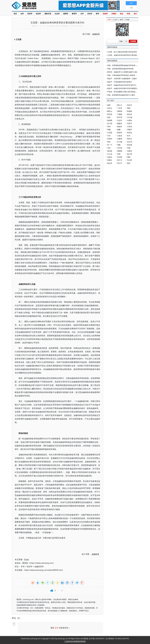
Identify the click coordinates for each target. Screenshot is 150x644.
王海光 (130, 126)
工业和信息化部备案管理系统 (75, 641)
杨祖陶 (110, 120)
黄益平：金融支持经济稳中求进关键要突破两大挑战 (126, 88)
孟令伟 (130, 142)
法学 (22, 14)
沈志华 (120, 120)
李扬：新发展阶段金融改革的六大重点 (121, 95)
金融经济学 (39, 567)
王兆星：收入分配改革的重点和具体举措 (122, 52)
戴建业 (120, 123)
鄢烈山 (110, 111)
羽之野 (130, 160)
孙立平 (120, 163)
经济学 (30, 14)
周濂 (109, 130)
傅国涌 (120, 111)
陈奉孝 (120, 133)
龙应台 (110, 108)
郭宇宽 (120, 117)
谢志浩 (110, 163)
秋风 (109, 142)
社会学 (57, 14)
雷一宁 (110, 145)
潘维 (129, 157)
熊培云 (130, 139)
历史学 (90, 14)
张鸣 (109, 126)
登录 (57, 628)
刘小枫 (120, 142)
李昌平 (130, 123)
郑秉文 (110, 160)
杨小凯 (130, 154)
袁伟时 (110, 139)
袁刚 (119, 154)
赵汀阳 (110, 123)
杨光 (129, 163)
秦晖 (109, 105)
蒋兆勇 (130, 145)
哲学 (97, 14)
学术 (23, 567)
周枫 (119, 145)
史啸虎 (120, 139)
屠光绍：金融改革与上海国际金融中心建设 (123, 72)
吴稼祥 (130, 151)
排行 (135, 14)
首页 (15, 14)
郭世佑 (130, 133)
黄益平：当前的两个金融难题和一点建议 (122, 78)
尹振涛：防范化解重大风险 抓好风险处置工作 (124, 92)
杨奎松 (120, 126)
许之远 (110, 154)
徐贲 (109, 117)
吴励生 (110, 157)
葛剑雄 (110, 151)
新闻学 (66, 14)
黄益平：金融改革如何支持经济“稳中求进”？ (123, 85)
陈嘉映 (130, 111)
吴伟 (109, 148)
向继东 (130, 120)
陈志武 (130, 114)
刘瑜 (129, 148)
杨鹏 (119, 130)
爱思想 (30, 6)
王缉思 (110, 133)
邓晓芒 (130, 130)
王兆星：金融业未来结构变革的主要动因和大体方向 (126, 55)
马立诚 (130, 117)
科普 (128, 14)
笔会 (122, 14)
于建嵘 (120, 114)
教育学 (74, 14)
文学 (82, 14)
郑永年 (130, 105)
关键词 (114, 14)
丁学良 (120, 108)
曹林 (129, 108)
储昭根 (120, 151)
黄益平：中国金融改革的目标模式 (120, 82)
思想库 (105, 14)
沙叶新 (120, 148)
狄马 (129, 136)
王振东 (120, 136)
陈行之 (120, 105)
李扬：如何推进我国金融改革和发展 (120, 69)
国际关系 (48, 14)
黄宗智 (110, 114)
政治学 (38, 14)
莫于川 (120, 160)
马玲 (109, 136)
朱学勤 (120, 157)
